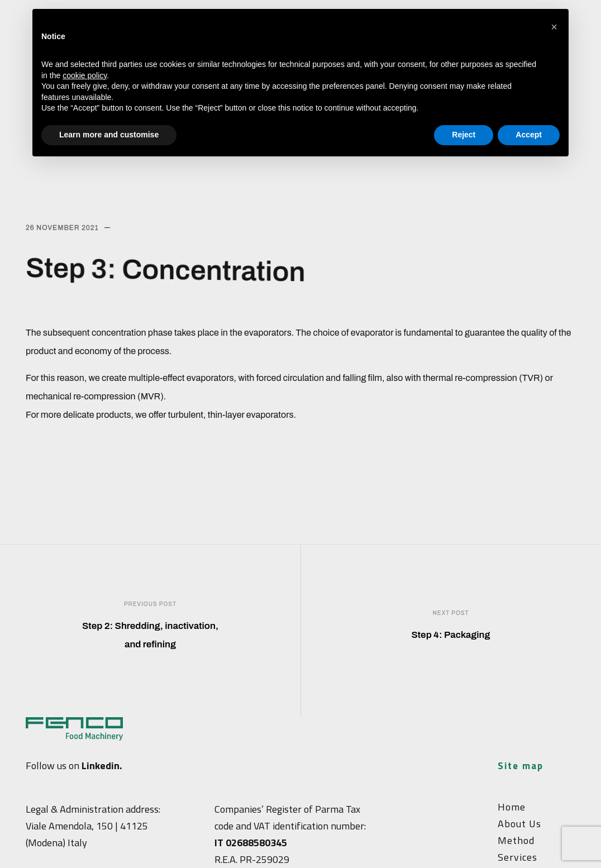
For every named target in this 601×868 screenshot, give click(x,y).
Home (512, 807)
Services (517, 857)
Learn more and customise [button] (109, 135)
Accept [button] (529, 135)
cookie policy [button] (85, 75)
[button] (554, 27)
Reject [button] (464, 135)
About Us (519, 824)
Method (516, 840)
